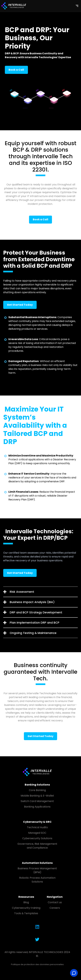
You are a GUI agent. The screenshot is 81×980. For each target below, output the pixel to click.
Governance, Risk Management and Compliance (37, 846)
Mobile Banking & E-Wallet (37, 796)
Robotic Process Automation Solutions (37, 880)
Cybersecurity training (26, 908)
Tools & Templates (26, 913)
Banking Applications (37, 807)
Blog (26, 902)
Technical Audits (37, 827)
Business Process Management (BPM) (37, 870)
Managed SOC (37, 833)
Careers (55, 908)
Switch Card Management (37, 801)
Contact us (55, 902)
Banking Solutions (37, 785)
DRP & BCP (12, 53)
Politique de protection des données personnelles (37, 964)
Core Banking (37, 790)
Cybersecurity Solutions (37, 838)
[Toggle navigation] (77, 6)
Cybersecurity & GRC (37, 822)
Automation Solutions (37, 863)
